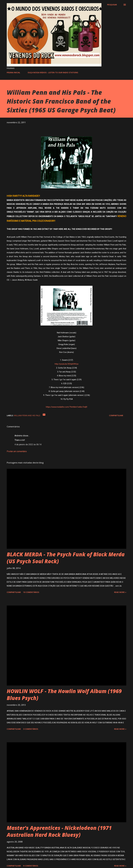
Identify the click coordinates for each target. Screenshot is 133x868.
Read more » (120, 592)
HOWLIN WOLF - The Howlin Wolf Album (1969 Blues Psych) (64, 695)
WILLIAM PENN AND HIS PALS (27, 415)
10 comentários (31, 592)
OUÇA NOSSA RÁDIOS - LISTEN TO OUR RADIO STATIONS (53, 72)
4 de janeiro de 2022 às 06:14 (28, 444)
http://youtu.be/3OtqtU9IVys (67, 364)
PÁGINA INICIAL (13, 72)
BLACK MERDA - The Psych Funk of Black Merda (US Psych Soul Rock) (66, 558)
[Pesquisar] (112, 5)
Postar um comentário (17, 451)
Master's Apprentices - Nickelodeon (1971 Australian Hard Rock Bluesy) (59, 831)
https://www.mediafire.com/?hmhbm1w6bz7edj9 (66, 407)
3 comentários (31, 729)
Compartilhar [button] (116, 415)
